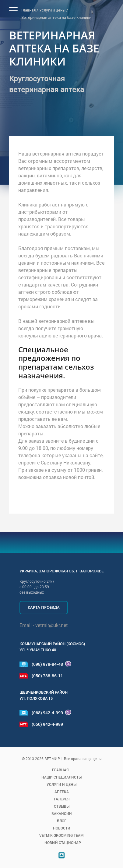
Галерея (62, 799)
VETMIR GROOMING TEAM (61, 835)
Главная (60, 770)
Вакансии (62, 813)
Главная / (30, 10)
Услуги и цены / (54, 10)
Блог (62, 821)
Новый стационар (63, 843)
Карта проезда (44, 607)
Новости (62, 828)
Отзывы (62, 806)
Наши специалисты (61, 777)
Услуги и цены (61, 784)
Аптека (62, 792)
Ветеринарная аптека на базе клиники (56, 17)
